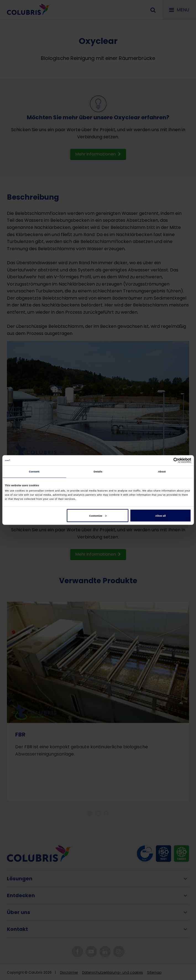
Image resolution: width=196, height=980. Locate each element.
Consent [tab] (34, 472)
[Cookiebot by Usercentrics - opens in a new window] (167, 460)
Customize (98, 516)
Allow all (160, 516)
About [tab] (162, 472)
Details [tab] (98, 472)
